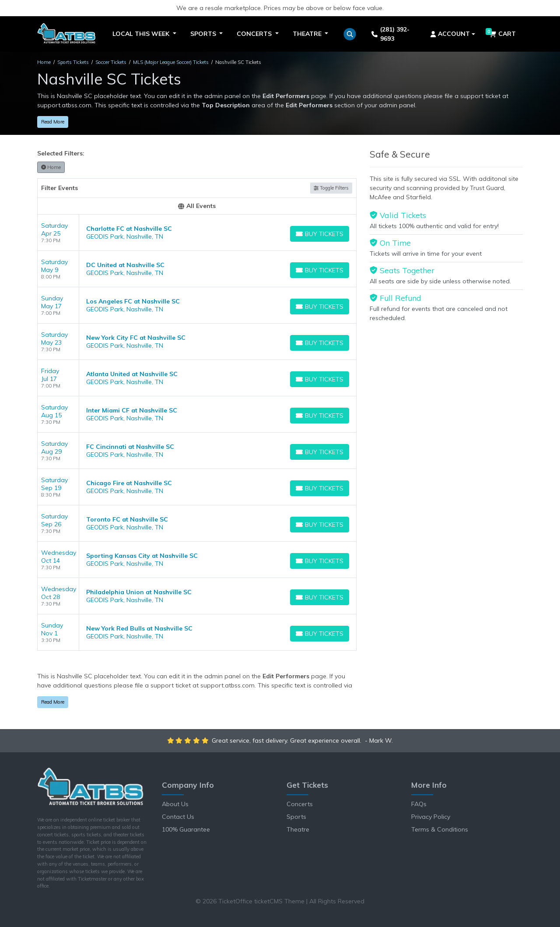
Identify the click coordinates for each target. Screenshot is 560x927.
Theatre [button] (308, 34)
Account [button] (450, 34)
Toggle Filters (331, 188)
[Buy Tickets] (320, 234)
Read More (53, 122)
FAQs (419, 804)
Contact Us (178, 817)
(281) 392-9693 (390, 34)
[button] (350, 34)
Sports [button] (204, 34)
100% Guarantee (186, 829)
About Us (175, 804)
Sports (296, 817)
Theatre (298, 829)
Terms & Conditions (440, 829)
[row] (197, 233)
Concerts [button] (255, 34)
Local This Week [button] (142, 34)
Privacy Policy (431, 817)
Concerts (300, 804)
